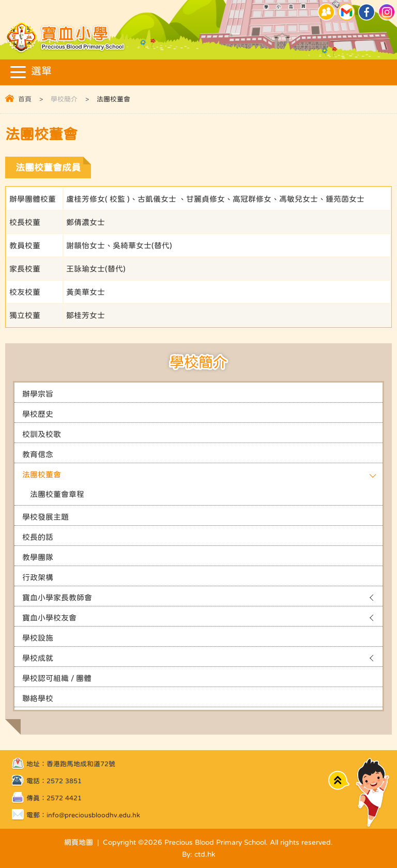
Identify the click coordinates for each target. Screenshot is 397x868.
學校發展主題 (45, 517)
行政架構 (38, 577)
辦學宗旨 (38, 394)
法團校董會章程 (57, 494)
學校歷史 (38, 414)
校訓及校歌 (42, 434)
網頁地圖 (79, 842)
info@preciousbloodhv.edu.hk (93, 815)
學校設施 (38, 638)
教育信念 (38, 454)
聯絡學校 (38, 698)
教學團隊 (38, 557)
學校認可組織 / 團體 (57, 678)
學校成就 (38, 658)
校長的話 (38, 537)
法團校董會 (42, 474)
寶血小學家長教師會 (57, 597)
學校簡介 (64, 99)
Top (339, 780)
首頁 (25, 99)
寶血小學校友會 (49, 618)
